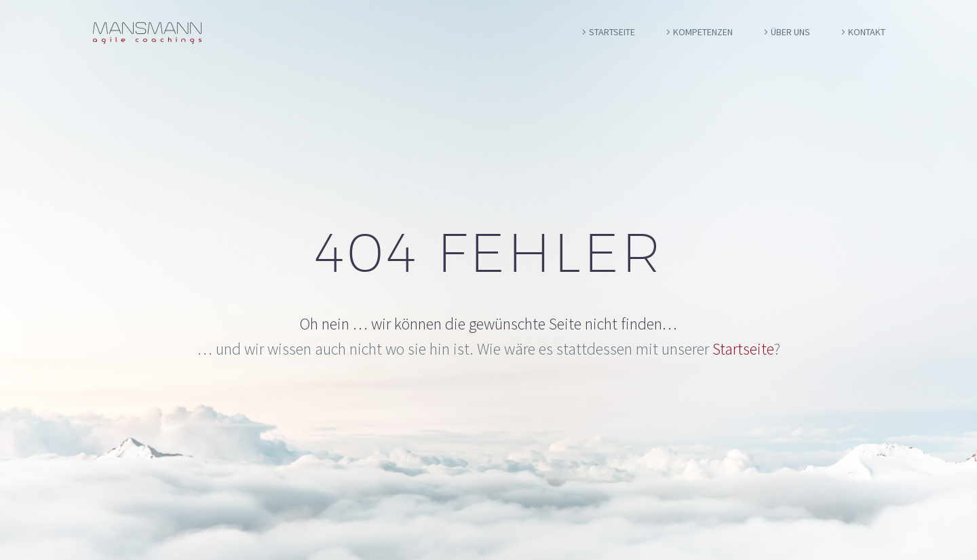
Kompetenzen (703, 32)
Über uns (790, 32)
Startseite (612, 32)
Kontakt (867, 32)
